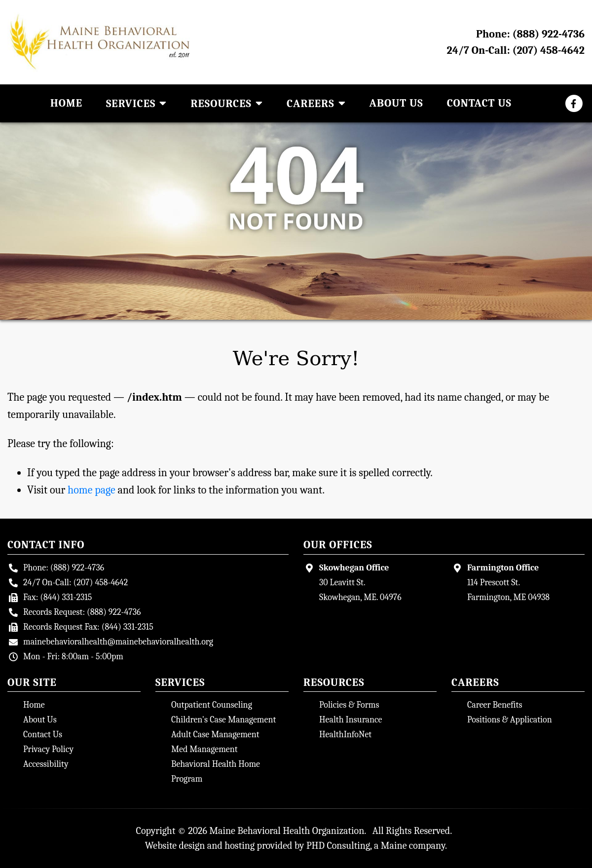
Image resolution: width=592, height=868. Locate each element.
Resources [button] (227, 104)
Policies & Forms (349, 705)
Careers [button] (316, 104)
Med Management (204, 749)
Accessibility (46, 764)
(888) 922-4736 (549, 34)
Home (66, 103)
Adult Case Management (215, 735)
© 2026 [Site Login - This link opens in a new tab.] (192, 831)
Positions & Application (510, 720)
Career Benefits (495, 705)
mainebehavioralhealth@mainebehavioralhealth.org (118, 642)
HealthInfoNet (345, 735)
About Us (396, 103)
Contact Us (479, 103)
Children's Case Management (223, 720)
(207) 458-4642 (548, 50)
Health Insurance (351, 720)
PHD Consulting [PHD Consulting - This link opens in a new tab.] (338, 846)
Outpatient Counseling (212, 705)
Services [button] (136, 104)
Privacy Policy (48, 749)
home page (92, 490)
